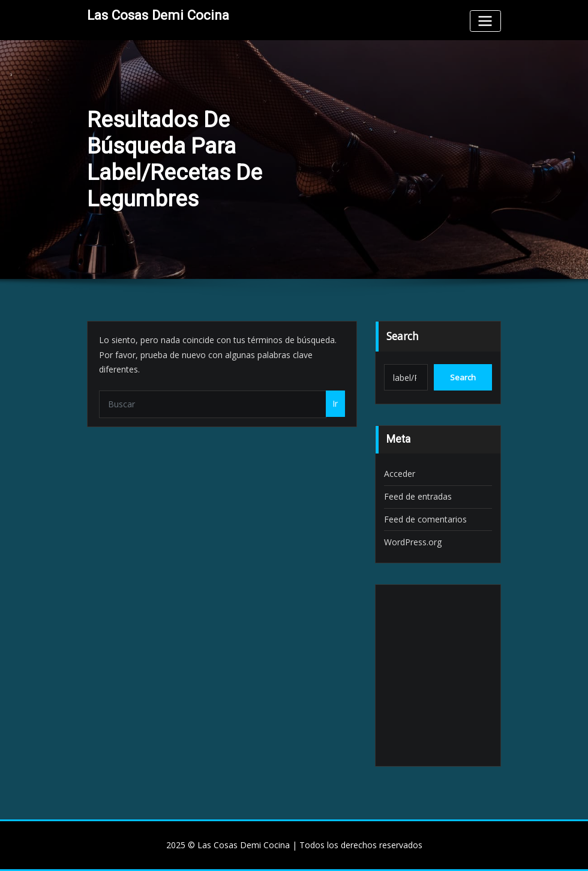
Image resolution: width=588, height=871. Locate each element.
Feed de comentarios (425, 519)
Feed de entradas (418, 496)
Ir (335, 403)
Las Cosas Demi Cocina (158, 15)
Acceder (400, 474)
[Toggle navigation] (485, 21)
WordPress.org (413, 542)
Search (403, 336)
